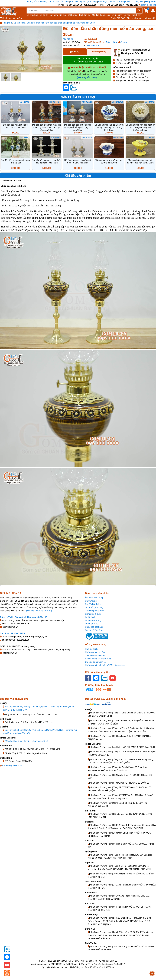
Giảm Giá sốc (93, 46)
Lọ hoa (127, 15)
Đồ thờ (63, 15)
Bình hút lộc (85, 15)
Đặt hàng (75, 52)
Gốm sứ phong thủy (94, 611)
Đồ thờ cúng (19, 23)
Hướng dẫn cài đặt (87, 78)
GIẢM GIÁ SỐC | (119, 18)
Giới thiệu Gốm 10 (107, 2)
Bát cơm (54, 15)
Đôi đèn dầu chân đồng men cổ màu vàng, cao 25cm (71, 23)
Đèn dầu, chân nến (36, 23)
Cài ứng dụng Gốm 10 (95, 662)
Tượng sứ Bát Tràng (95, 630)
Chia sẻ (123, 42)
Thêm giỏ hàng (99, 52)
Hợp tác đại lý (91, 649)
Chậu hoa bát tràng (94, 627)
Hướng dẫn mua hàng (37, 2)
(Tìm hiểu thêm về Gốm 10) (39, 611)
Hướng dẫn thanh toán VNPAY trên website (105, 665)
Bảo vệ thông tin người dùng (83, 2)
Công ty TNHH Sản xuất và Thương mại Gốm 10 (24, 617)
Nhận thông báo (147, 5)
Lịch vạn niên (150, 18)
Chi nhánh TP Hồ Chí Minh (13, 633)
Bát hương (73, 15)
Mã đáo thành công (101, 15)
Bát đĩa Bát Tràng (93, 604)
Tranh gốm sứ (92, 624)
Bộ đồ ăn (44, 15)
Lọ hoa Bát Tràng (93, 620)
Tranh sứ (136, 15)
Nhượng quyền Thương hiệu (130, 2)
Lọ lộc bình (117, 15)
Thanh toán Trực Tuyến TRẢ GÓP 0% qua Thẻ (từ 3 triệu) (87, 60)
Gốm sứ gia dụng (93, 614)
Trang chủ (6, 23)
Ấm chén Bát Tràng (94, 598)
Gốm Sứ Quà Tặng (94, 607)
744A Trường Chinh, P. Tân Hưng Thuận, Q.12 (26, 741)
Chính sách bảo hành (59, 2)
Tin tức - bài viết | (135, 18)
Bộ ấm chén (32, 15)
